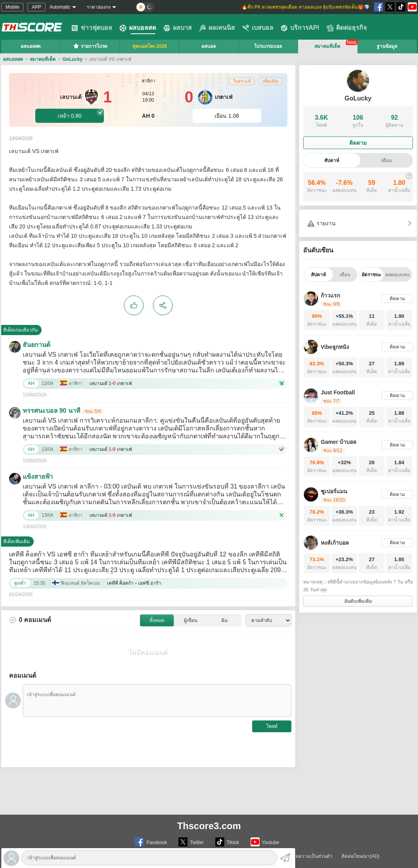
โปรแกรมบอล (268, 46)
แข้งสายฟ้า (38, 477)
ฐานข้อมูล (387, 46)
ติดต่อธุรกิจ (347, 28)
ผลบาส (178, 28)
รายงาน (321, 223)
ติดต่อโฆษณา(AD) (361, 856)
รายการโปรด (90, 46)
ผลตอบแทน (397, 275)
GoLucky (72, 59)
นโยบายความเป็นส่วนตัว (307, 856)
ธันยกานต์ (36, 345)
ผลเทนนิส (217, 28)
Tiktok (227, 842)
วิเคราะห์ (242, 81)
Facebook (151, 842)
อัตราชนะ (371, 275)
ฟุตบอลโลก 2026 (150, 46)
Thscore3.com (209, 826)
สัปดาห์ (332, 160)
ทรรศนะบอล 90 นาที (52, 411)
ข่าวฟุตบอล (92, 28)
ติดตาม (358, 143)
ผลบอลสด (138, 28)
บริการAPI (300, 28)
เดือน (386, 160)
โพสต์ (272, 726)
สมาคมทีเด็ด (327, 46)
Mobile (12, 7)
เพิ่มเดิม (271, 81)
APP (36, 7)
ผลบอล (209, 46)
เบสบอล (258, 28)
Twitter (191, 842)
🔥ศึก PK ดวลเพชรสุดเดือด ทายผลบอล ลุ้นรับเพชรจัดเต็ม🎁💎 (306, 7)
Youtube (265, 842)
